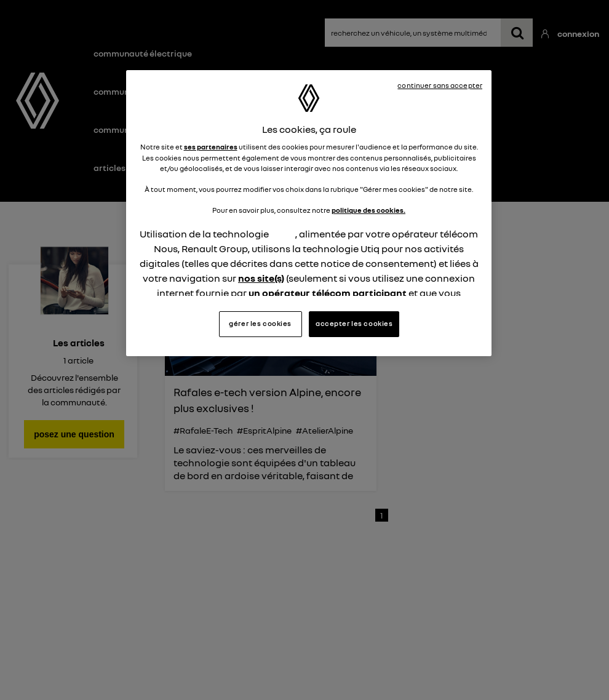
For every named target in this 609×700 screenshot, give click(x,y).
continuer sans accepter (440, 86)
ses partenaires (211, 147)
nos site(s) (261, 278)
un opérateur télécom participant (328, 293)
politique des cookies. (368, 210)
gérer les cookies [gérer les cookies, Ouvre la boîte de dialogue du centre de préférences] (260, 324)
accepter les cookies (354, 324)
